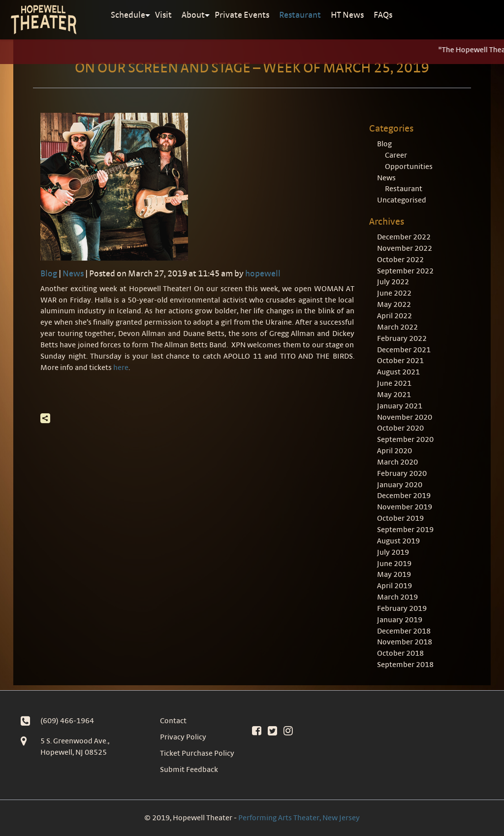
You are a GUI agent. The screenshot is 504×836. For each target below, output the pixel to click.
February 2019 (402, 608)
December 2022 (404, 237)
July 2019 (393, 552)
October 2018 (400, 653)
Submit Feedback (189, 769)
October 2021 (400, 360)
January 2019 (400, 619)
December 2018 (404, 631)
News (73, 273)
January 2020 (400, 485)
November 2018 (405, 642)
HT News (347, 15)
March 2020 (397, 462)
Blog (49, 273)
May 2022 (394, 304)
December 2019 (404, 495)
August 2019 (398, 541)
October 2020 (400, 428)
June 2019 (394, 563)
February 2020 (402, 473)
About (193, 15)
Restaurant (300, 15)
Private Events (242, 15)
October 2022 (400, 259)
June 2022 (394, 293)
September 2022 (405, 271)
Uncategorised (402, 200)
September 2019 (405, 529)
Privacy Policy (183, 737)
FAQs (383, 15)
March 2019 (397, 597)
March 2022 (397, 327)
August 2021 (398, 372)
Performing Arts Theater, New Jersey (299, 818)
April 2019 (394, 585)
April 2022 (394, 316)
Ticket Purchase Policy (197, 753)
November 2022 (405, 248)
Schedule (128, 15)
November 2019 (405, 507)
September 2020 (405, 439)
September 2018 (405, 664)
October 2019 (400, 518)
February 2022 (402, 338)
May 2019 (394, 574)
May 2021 (394, 394)
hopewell (263, 273)
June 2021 (394, 383)
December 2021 (404, 350)
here (121, 367)
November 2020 (405, 417)
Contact (173, 720)
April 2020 (394, 451)
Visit (163, 15)
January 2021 (400, 406)
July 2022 (393, 282)
